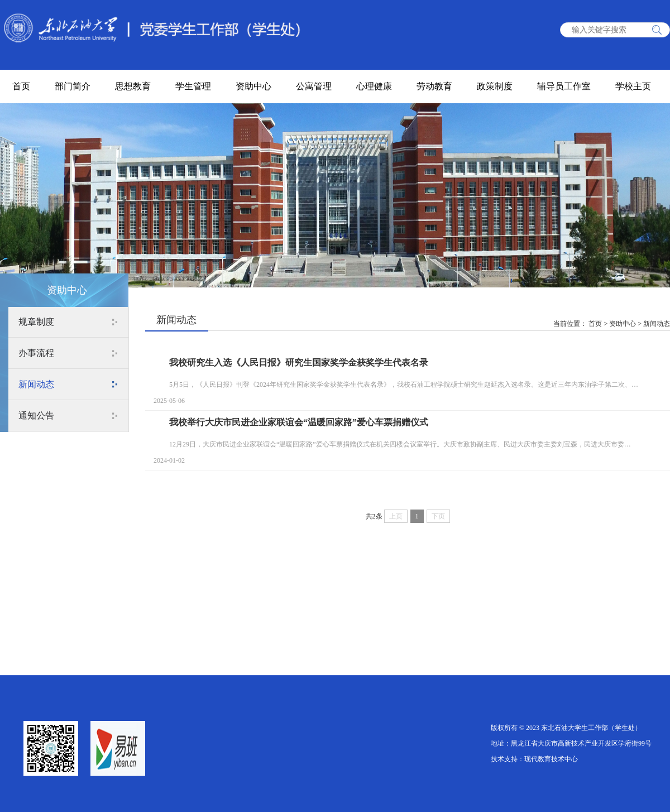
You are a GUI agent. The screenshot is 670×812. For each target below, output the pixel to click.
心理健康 (374, 86)
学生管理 (193, 86)
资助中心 (253, 86)
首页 (21, 86)
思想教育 (133, 86)
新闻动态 (36, 384)
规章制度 (36, 322)
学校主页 (633, 86)
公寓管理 (314, 86)
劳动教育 (434, 86)
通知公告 (36, 415)
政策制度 (495, 86)
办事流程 (36, 353)
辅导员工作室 (564, 86)
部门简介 (73, 86)
